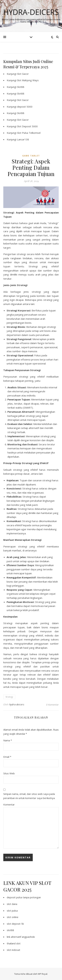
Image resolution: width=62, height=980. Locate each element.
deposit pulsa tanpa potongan (24, 897)
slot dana (12, 904)
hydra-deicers (17, 704)
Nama (8, 740)
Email (7, 757)
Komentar (9, 804)
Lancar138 (23, 139)
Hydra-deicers (31, 12)
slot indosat (13, 950)
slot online (13, 917)
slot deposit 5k (15, 924)
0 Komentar (52, 705)
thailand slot (14, 943)
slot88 (10, 930)
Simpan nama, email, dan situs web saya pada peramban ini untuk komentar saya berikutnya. (29, 796)
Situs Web (9, 773)
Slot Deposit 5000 (27, 126)
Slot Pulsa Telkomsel (29, 133)
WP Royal (43, 974)
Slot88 (21, 87)
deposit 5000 (25, 107)
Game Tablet (31, 156)
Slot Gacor (23, 74)
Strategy (9, 697)
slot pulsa (12, 911)
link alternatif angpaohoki (21, 937)
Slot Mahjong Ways (28, 80)
